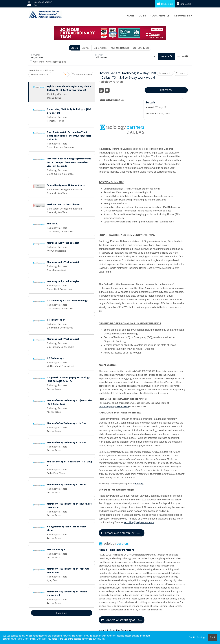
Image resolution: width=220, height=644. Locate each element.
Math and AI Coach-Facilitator (63, 204)
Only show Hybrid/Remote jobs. (50, 62)
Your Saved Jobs (141, 48)
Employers (184, 4)
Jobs (142, 15)
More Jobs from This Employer (115, 630)
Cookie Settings (197, 638)
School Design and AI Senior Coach (66, 185)
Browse (86, 48)
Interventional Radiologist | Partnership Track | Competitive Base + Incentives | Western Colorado (69, 162)
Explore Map (100, 48)
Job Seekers (165, 4)
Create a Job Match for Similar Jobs (123, 533)
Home (131, 15)
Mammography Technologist (63, 243)
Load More (62, 613)
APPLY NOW (166, 90)
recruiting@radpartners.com (114, 406)
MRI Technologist (57, 549)
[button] (183, 56)
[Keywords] (62, 56)
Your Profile (160, 15)
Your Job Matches (120, 48)
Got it (213, 638)
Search (74, 48)
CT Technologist (56, 320)
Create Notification (82, 74)
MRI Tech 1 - (53, 224)
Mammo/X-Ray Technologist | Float (66, 484)
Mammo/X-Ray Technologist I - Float (67, 423)
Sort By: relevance (39, 74)
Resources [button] (182, 15)
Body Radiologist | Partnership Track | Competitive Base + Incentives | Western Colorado (69, 136)
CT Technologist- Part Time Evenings (67, 300)
